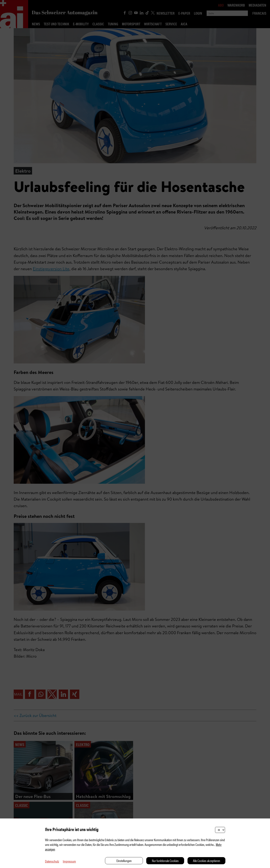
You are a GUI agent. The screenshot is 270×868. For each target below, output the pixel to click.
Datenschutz (52, 861)
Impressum (69, 861)
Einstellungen (124, 861)
